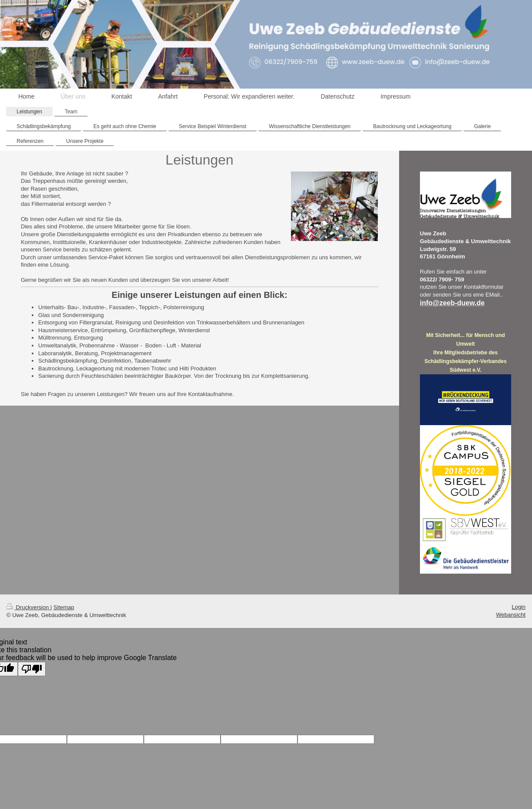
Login (519, 607)
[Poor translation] (32, 669)
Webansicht (511, 615)
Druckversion (28, 607)
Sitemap (64, 607)
